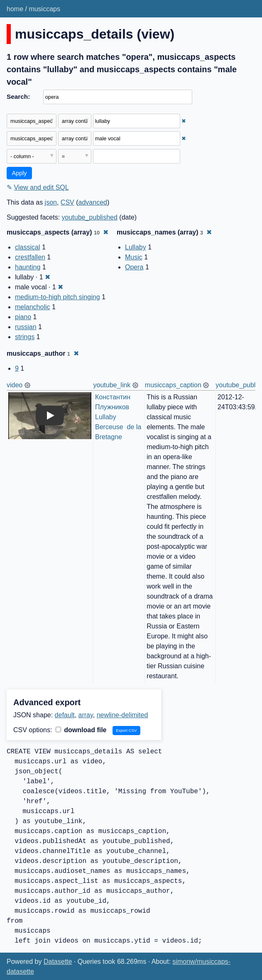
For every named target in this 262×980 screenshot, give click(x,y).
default (65, 715)
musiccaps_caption (173, 385)
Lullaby (136, 247)
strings (25, 337)
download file (81, 730)
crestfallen (30, 257)
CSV (67, 202)
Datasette (58, 962)
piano (23, 317)
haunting (28, 267)
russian (26, 327)
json (51, 202)
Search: (18, 97)
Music (134, 257)
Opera (134, 267)
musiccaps (44, 9)
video (15, 385)
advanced (93, 202)
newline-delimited (122, 715)
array (86, 715)
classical (27, 247)
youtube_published (90, 217)
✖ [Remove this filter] (184, 121)
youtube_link (112, 385)
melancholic (32, 307)
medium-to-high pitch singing (58, 297)
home (15, 9)
